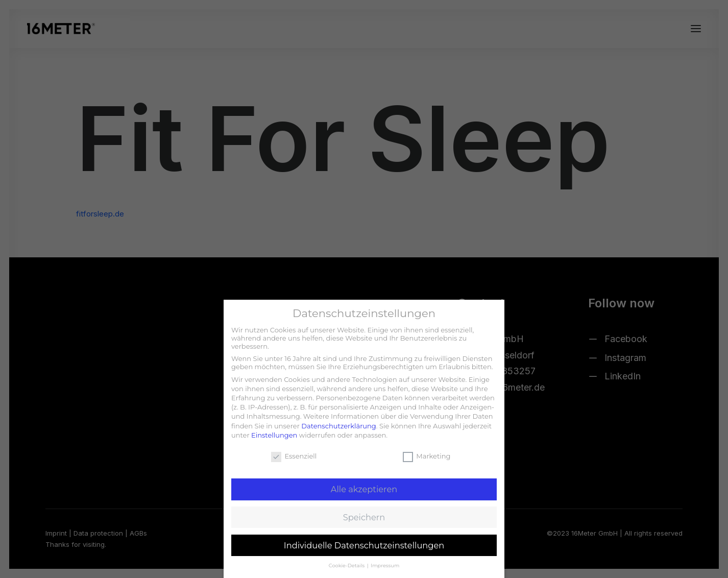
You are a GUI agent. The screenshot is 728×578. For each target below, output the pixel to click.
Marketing (427, 456)
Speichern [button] (364, 517)
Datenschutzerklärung (339, 426)
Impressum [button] (385, 565)
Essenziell (294, 456)
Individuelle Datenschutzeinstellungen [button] (364, 545)
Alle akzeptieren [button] (364, 489)
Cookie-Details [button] (347, 565)
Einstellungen (274, 435)
